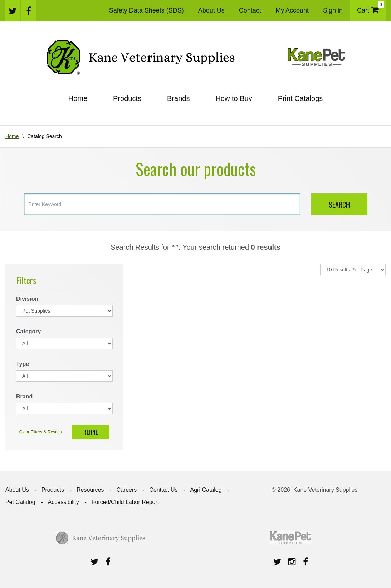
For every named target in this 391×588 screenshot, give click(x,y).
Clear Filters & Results (41, 432)
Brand (24, 396)
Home (78, 98)
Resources (90, 490)
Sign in (333, 10)
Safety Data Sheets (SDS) (146, 10)
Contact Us (163, 490)
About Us (211, 10)
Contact (250, 10)
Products (127, 98)
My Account (292, 10)
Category (28, 331)
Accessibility (63, 502)
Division (27, 299)
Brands (178, 98)
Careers (126, 490)
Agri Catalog (206, 490)
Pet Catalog (20, 502)
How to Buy (234, 98)
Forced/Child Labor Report (125, 502)
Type (23, 364)
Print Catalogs (300, 98)
